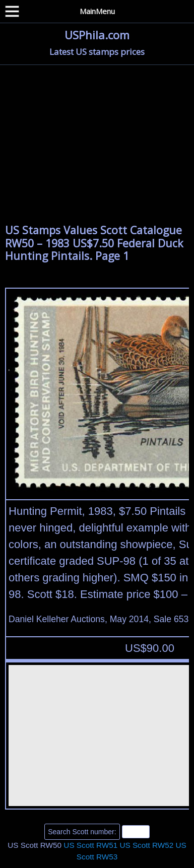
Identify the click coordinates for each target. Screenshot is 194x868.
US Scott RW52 (146, 845)
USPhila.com (97, 35)
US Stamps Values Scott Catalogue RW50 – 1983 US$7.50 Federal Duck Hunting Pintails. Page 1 (94, 243)
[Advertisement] (97, 148)
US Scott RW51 (90, 845)
